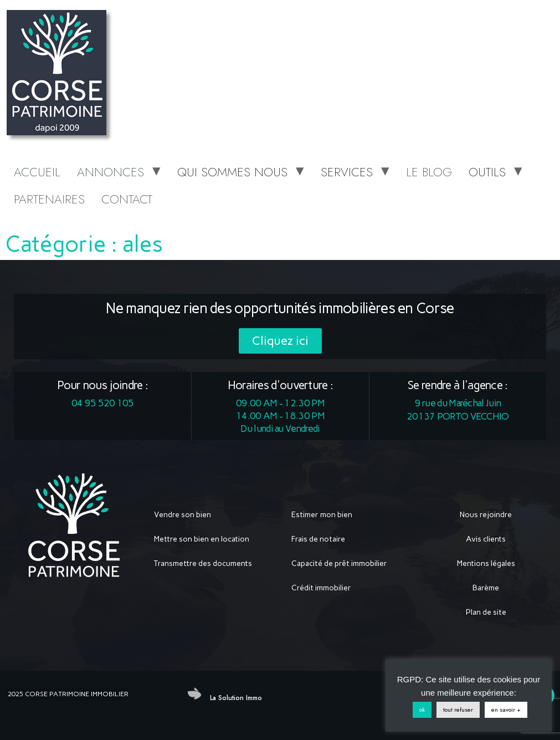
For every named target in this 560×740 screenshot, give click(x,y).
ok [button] (422, 710)
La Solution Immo (236, 698)
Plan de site (486, 612)
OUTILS (487, 172)
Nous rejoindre (486, 515)
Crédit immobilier (321, 588)
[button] (280, 341)
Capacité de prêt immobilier (339, 563)
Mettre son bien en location (202, 539)
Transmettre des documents (203, 563)
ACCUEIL (37, 172)
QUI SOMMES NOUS (232, 172)
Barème (486, 588)
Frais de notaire (318, 539)
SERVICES (347, 172)
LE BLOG (429, 172)
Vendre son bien (183, 515)
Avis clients (486, 539)
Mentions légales (486, 563)
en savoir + (506, 710)
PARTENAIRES (49, 199)
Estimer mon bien (322, 515)
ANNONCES (111, 172)
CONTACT (127, 199)
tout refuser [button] (458, 710)
